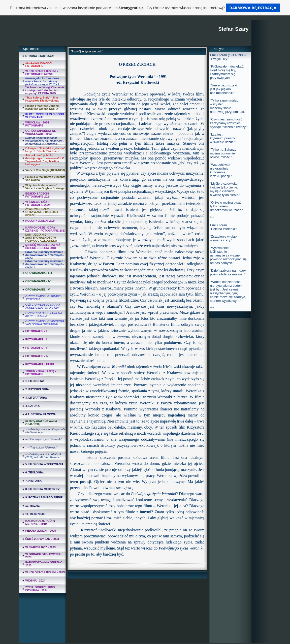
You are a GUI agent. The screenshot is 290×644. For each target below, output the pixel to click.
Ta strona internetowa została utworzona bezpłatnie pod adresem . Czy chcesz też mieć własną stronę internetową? (145, 8)
